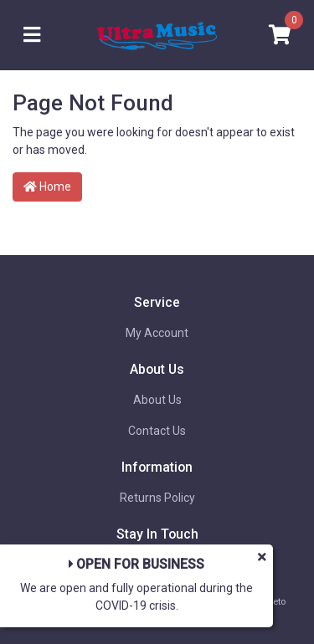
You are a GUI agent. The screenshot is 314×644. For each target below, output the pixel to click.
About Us (157, 400)
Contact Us (157, 431)
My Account (157, 333)
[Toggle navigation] (32, 36)
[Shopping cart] (280, 36)
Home (47, 187)
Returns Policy (157, 498)
